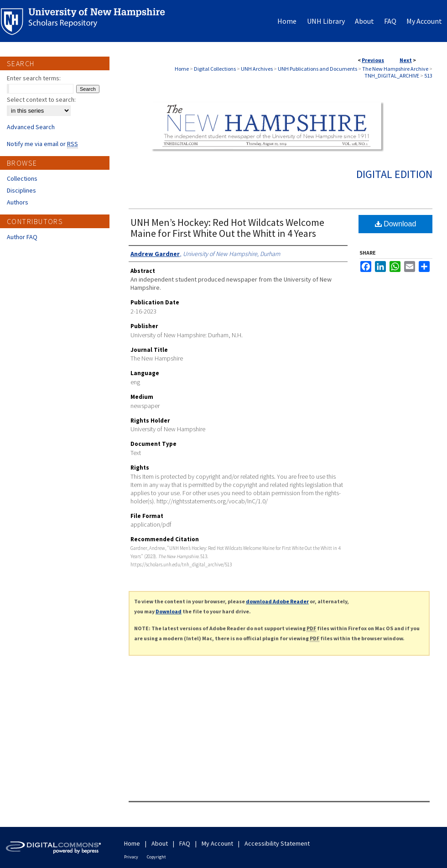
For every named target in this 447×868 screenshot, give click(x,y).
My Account (217, 843)
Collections (22, 178)
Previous (373, 60)
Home (182, 69)
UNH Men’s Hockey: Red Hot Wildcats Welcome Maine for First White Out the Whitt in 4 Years (227, 228)
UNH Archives (257, 69)
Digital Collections (215, 69)
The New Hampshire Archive (395, 69)
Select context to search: (41, 99)
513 (428, 76)
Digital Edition (394, 174)
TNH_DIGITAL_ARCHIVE (392, 76)
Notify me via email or (42, 144)
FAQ (185, 843)
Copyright (156, 857)
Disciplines (21, 190)
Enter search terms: (34, 78)
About (160, 843)
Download (396, 224)
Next (406, 60)
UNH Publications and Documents (317, 69)
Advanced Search (31, 127)
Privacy (131, 857)
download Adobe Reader (277, 601)
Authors (18, 202)
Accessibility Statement (277, 843)
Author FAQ (22, 237)
